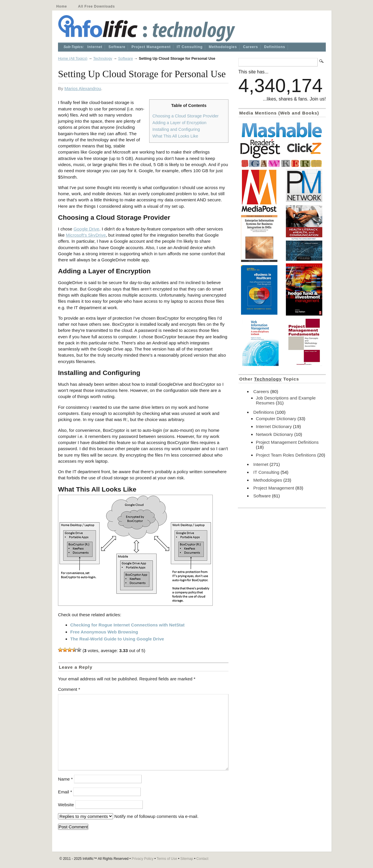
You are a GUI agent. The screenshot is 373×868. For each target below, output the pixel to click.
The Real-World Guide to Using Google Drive (117, 639)
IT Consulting (190, 47)
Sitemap (187, 859)
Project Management (151, 47)
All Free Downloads (96, 6)
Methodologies (223, 47)
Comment (69, 689)
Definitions (275, 47)
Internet (95, 47)
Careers (250, 47)
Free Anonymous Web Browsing (104, 632)
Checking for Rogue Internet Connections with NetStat (127, 625)
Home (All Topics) (73, 58)
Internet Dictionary (274, 426)
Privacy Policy (143, 859)
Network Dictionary (274, 434)
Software (117, 47)
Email (65, 792)
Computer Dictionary (276, 419)
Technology (103, 58)
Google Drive (86, 229)
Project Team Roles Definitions (286, 455)
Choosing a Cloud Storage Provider (185, 116)
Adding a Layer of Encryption (179, 123)
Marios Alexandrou (83, 88)
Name (65, 779)
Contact (202, 859)
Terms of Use (167, 859)
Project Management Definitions (287, 442)
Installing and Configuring (176, 129)
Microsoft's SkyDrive (86, 235)
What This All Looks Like (175, 136)
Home (62, 6)
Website (66, 805)
